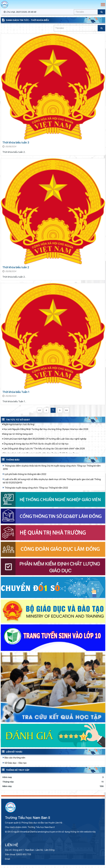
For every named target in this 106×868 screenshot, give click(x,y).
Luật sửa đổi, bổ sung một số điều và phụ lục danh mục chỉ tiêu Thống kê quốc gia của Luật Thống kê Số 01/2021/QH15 (52, 481)
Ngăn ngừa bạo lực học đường (18, 426)
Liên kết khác (12, 751)
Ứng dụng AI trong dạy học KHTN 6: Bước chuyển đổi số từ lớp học (35, 446)
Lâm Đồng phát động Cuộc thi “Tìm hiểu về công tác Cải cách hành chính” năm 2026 (44, 450)
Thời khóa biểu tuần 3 (16, 142)
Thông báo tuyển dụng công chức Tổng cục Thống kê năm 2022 (35, 488)
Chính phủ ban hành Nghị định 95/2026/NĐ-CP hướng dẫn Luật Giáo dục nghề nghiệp (44, 441)
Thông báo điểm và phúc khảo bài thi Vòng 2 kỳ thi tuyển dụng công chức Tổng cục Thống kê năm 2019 (52, 467)
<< (39, 410)
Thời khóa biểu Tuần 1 (16, 392)
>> (67, 410)
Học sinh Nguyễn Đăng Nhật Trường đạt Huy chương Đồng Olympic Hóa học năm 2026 (45, 431)
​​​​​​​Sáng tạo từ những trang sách (18, 436)
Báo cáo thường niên (14, 758)
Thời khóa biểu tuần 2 (16, 267)
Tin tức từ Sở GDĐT (15, 419)
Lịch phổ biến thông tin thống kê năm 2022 (25, 474)
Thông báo (10, 459)
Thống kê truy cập (15, 770)
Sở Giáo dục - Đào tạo (15, 763)
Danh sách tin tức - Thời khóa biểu (25, 20)
